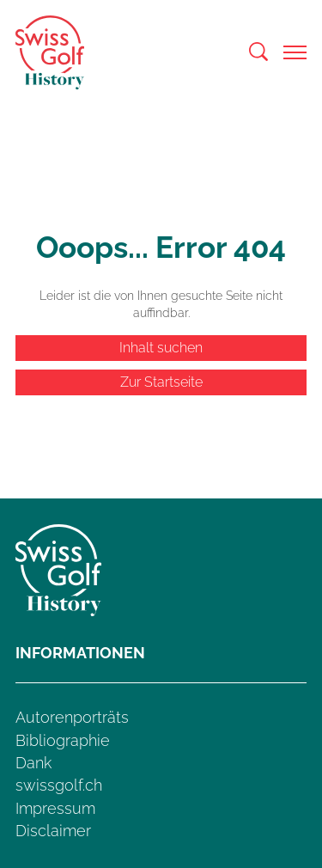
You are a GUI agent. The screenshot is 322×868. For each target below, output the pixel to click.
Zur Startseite (161, 382)
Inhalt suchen (161, 348)
